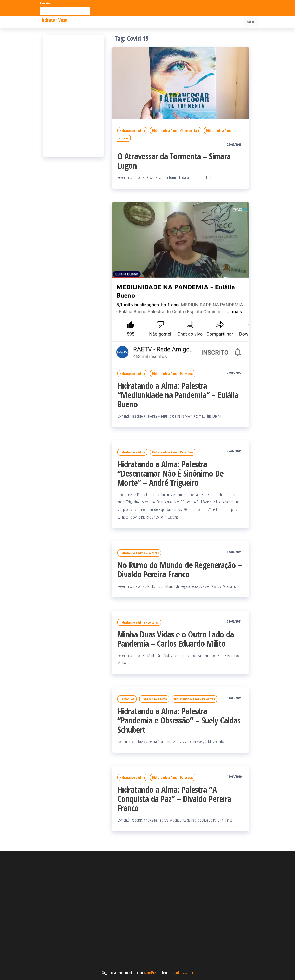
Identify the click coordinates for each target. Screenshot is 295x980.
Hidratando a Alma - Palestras (173, 374)
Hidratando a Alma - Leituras (139, 553)
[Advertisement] (74, 96)
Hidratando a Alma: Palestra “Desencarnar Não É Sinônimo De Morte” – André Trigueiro (170, 473)
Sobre (251, 22)
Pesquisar (46, 3)
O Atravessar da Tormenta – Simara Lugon (174, 161)
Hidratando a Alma (132, 131)
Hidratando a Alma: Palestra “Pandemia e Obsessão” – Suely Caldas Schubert (179, 720)
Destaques (127, 699)
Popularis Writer (182, 972)
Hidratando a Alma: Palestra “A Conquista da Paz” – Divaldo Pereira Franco (174, 799)
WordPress (151, 972)
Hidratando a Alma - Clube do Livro (176, 131)
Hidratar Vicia (54, 20)
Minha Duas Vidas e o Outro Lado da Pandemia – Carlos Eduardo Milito (176, 639)
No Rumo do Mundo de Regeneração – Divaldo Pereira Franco (180, 570)
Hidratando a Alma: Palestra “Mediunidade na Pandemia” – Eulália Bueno (178, 395)
